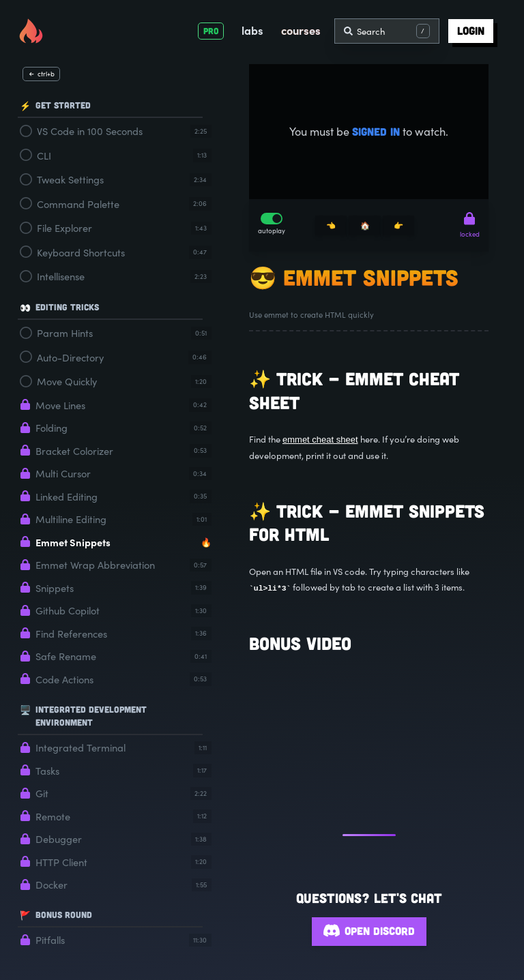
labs (252, 30)
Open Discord (369, 931)
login (471, 30)
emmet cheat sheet (320, 440)
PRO (211, 31)
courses (301, 30)
